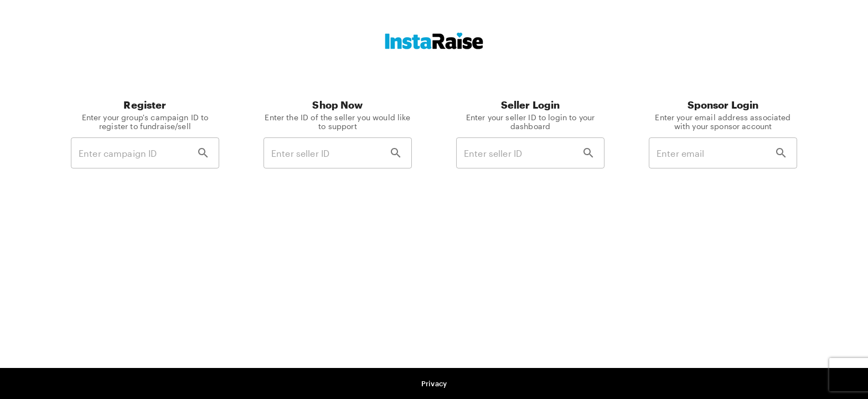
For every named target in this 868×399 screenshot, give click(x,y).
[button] (434, 384)
